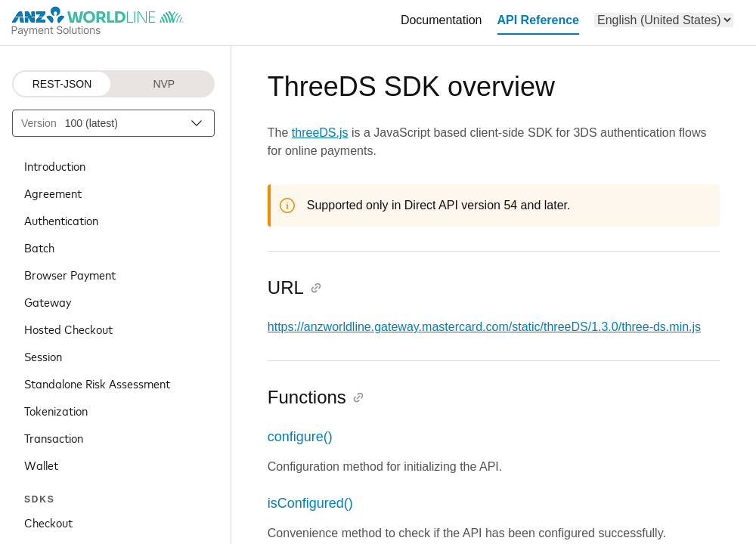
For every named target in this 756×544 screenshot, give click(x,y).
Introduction (55, 165)
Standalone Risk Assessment (97, 383)
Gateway (48, 301)
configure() (300, 437)
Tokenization (56, 410)
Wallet (41, 465)
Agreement (53, 193)
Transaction (54, 437)
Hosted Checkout (68, 329)
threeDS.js (320, 133)
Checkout (48, 522)
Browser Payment (70, 274)
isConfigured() (310, 503)
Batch (39, 247)
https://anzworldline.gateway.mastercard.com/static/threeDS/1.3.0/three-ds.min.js (484, 327)
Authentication (61, 220)
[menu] (664, 20)
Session (43, 356)
